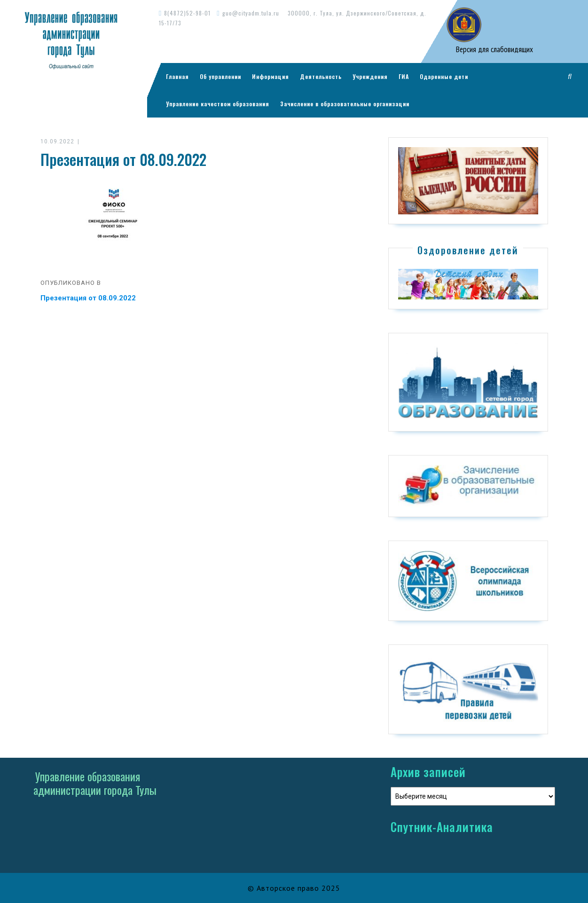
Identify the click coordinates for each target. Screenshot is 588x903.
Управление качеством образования (218, 104)
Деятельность (321, 76)
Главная (177, 76)
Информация (270, 76)
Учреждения (370, 76)
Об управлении (220, 76)
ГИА (404, 76)
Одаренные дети (444, 76)
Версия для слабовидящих (494, 49)
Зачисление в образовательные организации (345, 104)
